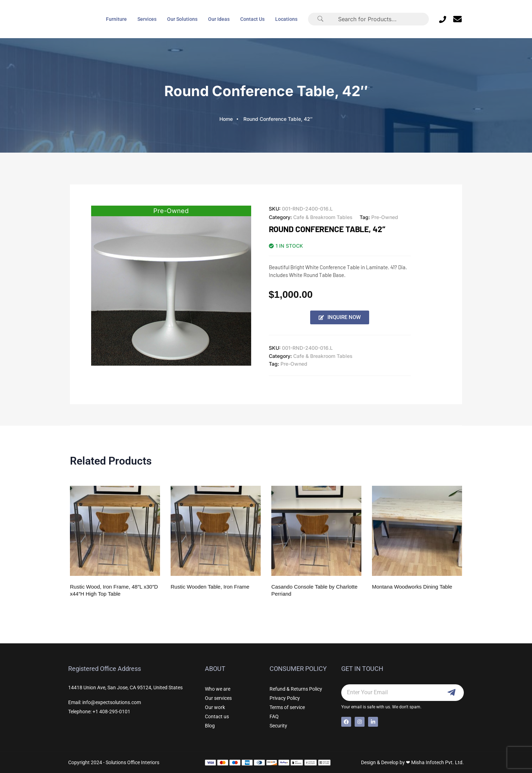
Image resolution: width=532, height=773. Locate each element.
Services (147, 19)
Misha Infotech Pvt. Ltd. (438, 762)
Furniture (116, 19)
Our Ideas (219, 19)
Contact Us (252, 19)
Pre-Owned (385, 217)
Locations (286, 19)
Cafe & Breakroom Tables (323, 217)
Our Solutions (182, 19)
